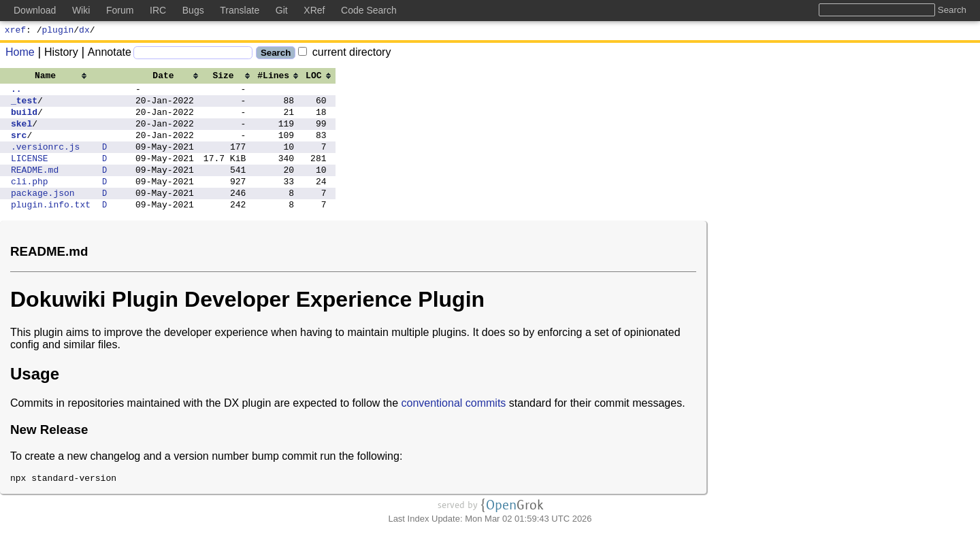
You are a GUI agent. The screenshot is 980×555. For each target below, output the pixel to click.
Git (282, 10)
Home (20, 54)
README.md (35, 188)
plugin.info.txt (51, 229)
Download (35, 10)
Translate (240, 10)
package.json (43, 215)
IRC (158, 10)
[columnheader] (51, 77)
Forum (120, 10)
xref (15, 31)
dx (84, 31)
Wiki (81, 10)
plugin (58, 31)
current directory (344, 54)
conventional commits (454, 427)
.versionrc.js (45, 161)
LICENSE (30, 174)
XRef (314, 10)
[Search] (193, 55)
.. (16, 92)
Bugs (193, 10)
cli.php (30, 201)
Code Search (369, 10)
